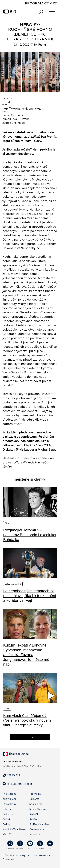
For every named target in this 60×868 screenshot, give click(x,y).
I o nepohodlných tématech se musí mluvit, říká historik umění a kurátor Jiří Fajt (30, 596)
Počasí (6, 819)
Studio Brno (36, 804)
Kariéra (33, 819)
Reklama (34, 799)
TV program (9, 794)
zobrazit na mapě (14, 123)
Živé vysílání (9, 799)
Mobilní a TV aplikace (14, 829)
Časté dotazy (37, 829)
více (30, 737)
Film (7, 709)
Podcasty (8, 814)
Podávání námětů (39, 824)
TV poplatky (9, 804)
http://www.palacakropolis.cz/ (22, 108)
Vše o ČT (7, 834)
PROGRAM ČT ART (41, 3)
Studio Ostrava (38, 809)
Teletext (7, 809)
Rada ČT (34, 814)
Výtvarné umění (13, 584)
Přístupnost (8, 859)
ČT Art (8, 523)
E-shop (6, 824)
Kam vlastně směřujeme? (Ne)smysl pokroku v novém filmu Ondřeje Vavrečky (27, 720)
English (25, 855)
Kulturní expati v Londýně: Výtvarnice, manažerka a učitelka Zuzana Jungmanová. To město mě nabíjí (26, 655)
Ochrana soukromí (42, 855)
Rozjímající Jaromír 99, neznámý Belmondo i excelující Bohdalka (30, 535)
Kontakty (35, 834)
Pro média (35, 794)
